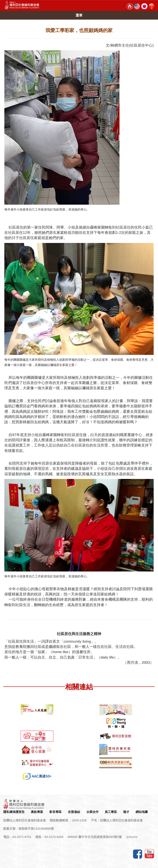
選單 (79, 15)
